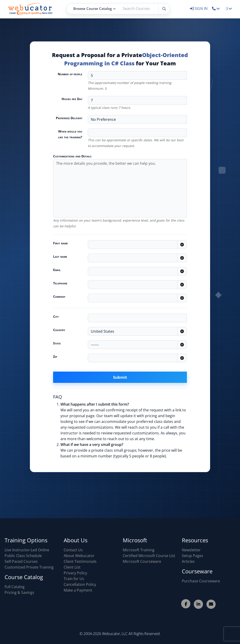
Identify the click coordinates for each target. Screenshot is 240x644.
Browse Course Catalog (94, 9)
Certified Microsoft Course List (149, 556)
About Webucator (79, 556)
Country (59, 330)
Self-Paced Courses (21, 561)
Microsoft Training (139, 550)
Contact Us (73, 550)
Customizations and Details (72, 156)
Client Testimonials (80, 561)
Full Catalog (15, 587)
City (56, 316)
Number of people (70, 74)
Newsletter (191, 550)
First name (60, 243)
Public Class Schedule (23, 556)
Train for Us (74, 579)
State (57, 343)
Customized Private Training (29, 567)
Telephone (60, 283)
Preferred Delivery (69, 118)
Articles (188, 561)
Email (57, 270)
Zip (55, 357)
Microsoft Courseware (142, 561)
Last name (60, 256)
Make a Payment (78, 590)
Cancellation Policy (80, 584)
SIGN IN (199, 9)
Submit (120, 377)
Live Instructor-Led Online (27, 550)
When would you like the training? (70, 134)
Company (59, 296)
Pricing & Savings (19, 592)
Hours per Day (72, 99)
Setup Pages (193, 556)
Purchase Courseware (201, 581)
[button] (216, 9)
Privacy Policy (75, 573)
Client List (72, 567)
